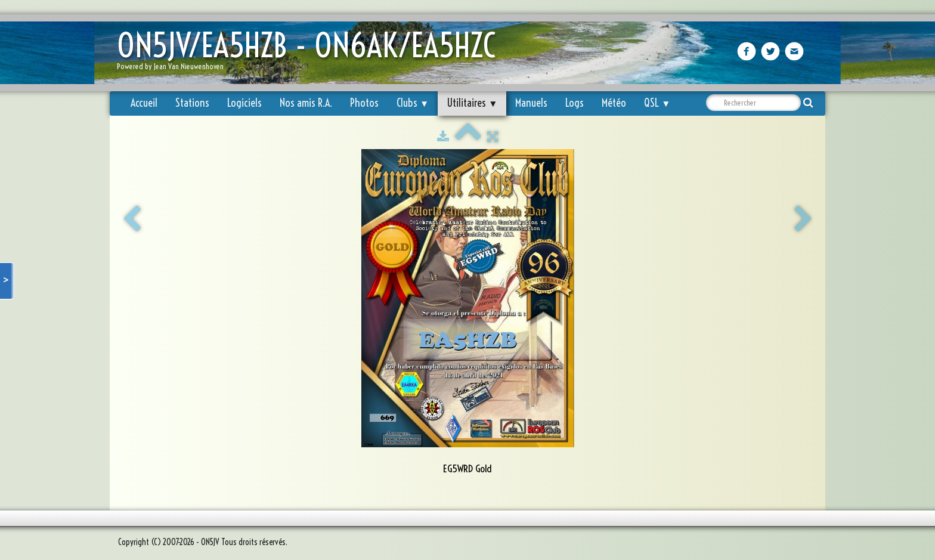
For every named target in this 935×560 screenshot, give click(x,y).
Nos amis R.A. (306, 103)
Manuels (531, 103)
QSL (657, 103)
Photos (364, 103)
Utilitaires (472, 103)
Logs (575, 103)
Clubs (413, 103)
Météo (614, 103)
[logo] (311, 54)
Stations (192, 103)
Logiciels (244, 103)
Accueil (144, 103)
